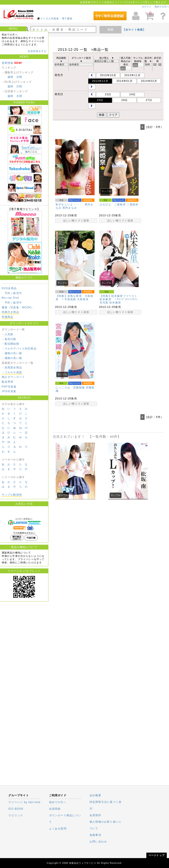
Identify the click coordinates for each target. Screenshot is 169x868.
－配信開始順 (10, 344)
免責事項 (95, 835)
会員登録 (55, 809)
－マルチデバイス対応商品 (19, 349)
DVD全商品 (9, 288)
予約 (7, 293)
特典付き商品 (10, 312)
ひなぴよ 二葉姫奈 (113, 204)
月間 (19, 77)
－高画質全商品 (12, 368)
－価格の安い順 (12, 353)
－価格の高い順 (12, 358)
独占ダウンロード (13, 377)
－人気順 (8, 334)
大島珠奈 (83, 299)
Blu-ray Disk (10, 298)
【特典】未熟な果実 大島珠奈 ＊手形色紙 (75, 298)
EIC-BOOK (16, 809)
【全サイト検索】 (134, 30)
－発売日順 (9, 339)
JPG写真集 (9, 391)
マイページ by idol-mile (24, 802)
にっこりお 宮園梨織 (70, 388)
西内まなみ (70, 208)
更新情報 (8, 63)
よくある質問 (58, 829)
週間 (10, 77)
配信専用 (8, 382)
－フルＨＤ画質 (12, 372)
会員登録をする (37, 51)
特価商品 (8, 317)
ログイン (147, 7)
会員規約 (95, 815)
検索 (110, 29)
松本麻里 (115, 303)
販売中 (18, 293)
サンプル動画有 (12, 495)
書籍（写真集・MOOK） (18, 307)
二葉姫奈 (133, 204)
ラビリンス (16, 815)
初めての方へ (162, 7)
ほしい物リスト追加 (76, 221)
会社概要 (95, 795)
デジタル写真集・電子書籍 (56, 18)
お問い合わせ (98, 842)
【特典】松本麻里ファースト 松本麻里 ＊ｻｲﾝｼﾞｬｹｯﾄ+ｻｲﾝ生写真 (120, 299)
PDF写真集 (9, 387)
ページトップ (157, 855)
